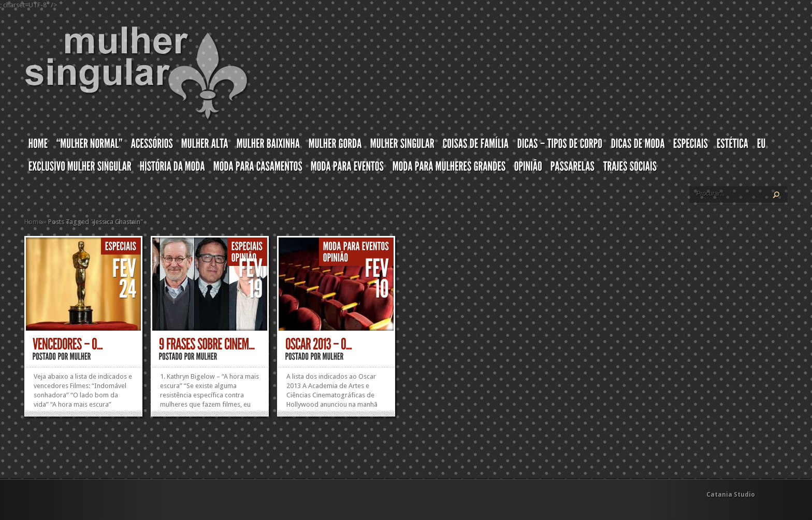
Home (33, 222)
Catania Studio (731, 495)
